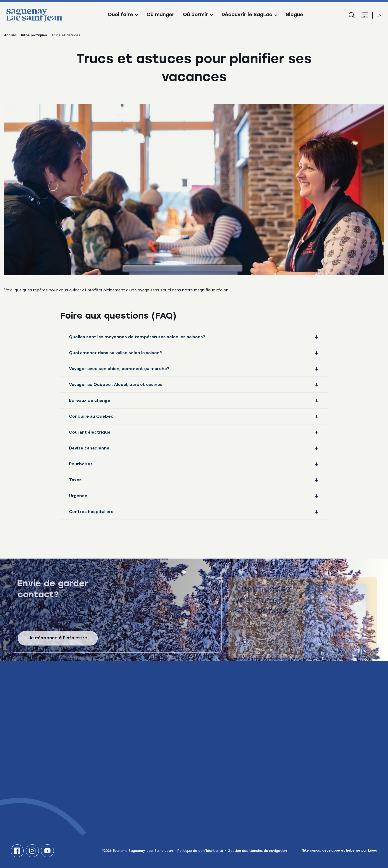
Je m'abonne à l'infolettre (58, 644)
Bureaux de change (194, 400)
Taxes (194, 480)
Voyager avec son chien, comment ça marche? (194, 369)
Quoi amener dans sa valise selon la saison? (194, 353)
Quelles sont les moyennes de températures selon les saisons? (194, 337)
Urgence (194, 496)
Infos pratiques (34, 36)
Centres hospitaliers (194, 512)
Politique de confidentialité (201, 851)
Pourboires (194, 464)
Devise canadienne (194, 448)
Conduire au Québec (194, 416)
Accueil (10, 36)
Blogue (295, 15)
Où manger (160, 15)
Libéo (373, 851)
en (379, 15)
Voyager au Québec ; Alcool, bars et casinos (194, 384)
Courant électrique (194, 432)
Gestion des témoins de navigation (257, 851)
